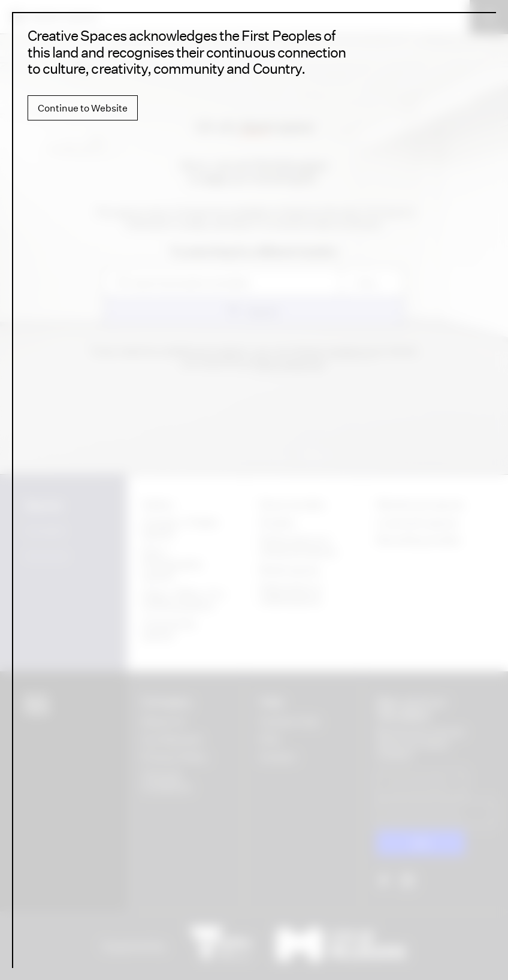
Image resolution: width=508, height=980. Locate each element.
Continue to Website (83, 108)
